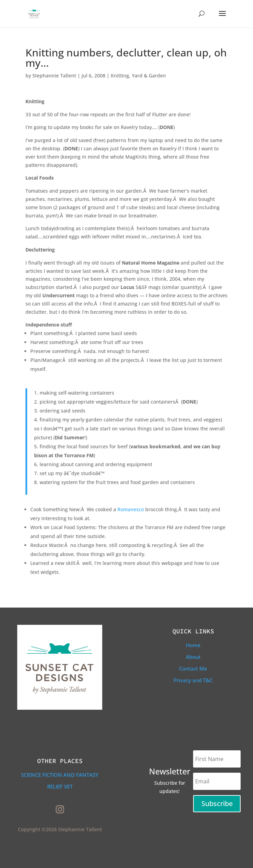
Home (193, 645)
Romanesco (131, 509)
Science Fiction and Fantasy (60, 775)
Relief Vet (60, 786)
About (193, 657)
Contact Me (193, 668)
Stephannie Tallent (54, 76)
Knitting (120, 76)
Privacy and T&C (193, 680)
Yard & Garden (149, 76)
